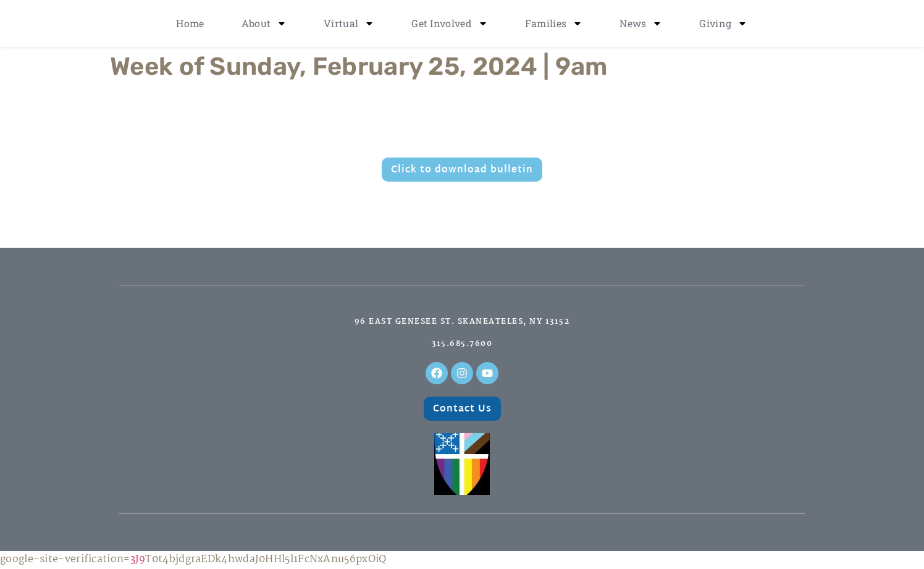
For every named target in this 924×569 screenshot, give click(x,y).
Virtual (349, 23)
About (264, 23)
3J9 (138, 559)
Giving (723, 23)
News (641, 23)
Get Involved (450, 23)
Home (190, 23)
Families (554, 23)
